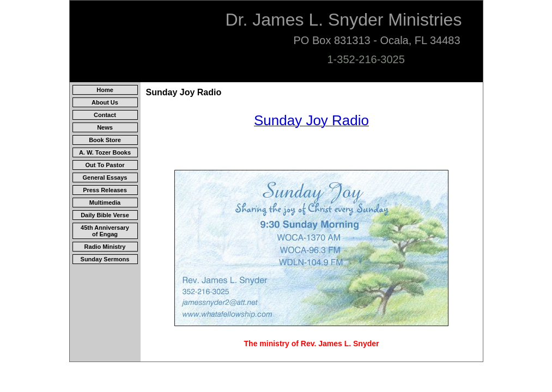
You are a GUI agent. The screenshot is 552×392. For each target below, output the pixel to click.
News (105, 127)
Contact (105, 115)
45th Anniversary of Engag (105, 231)
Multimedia (105, 203)
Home (105, 90)
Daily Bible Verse (105, 215)
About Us (105, 102)
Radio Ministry (105, 247)
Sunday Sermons (105, 259)
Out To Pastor (105, 165)
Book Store (105, 140)
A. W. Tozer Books (105, 152)
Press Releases (105, 190)
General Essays (105, 177)
